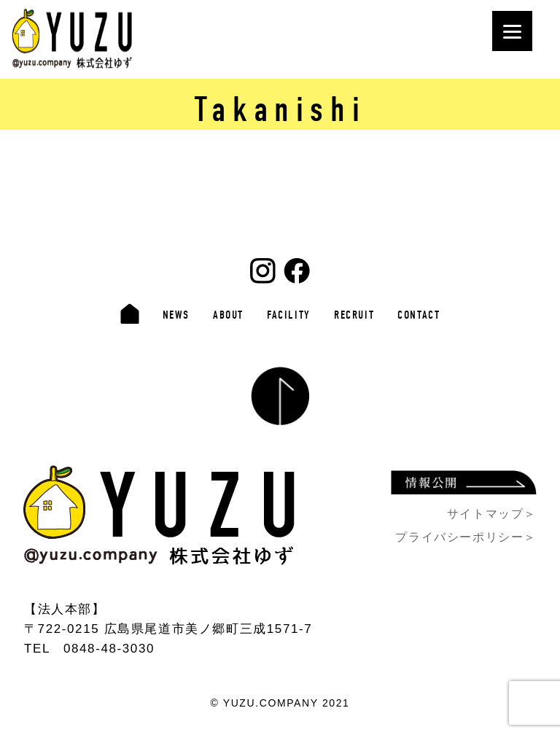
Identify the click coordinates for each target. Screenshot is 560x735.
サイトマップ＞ (492, 514)
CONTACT (419, 315)
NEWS (176, 315)
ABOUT (228, 315)
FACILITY (289, 315)
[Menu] (512, 31)
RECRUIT (354, 315)
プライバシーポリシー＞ (466, 537)
